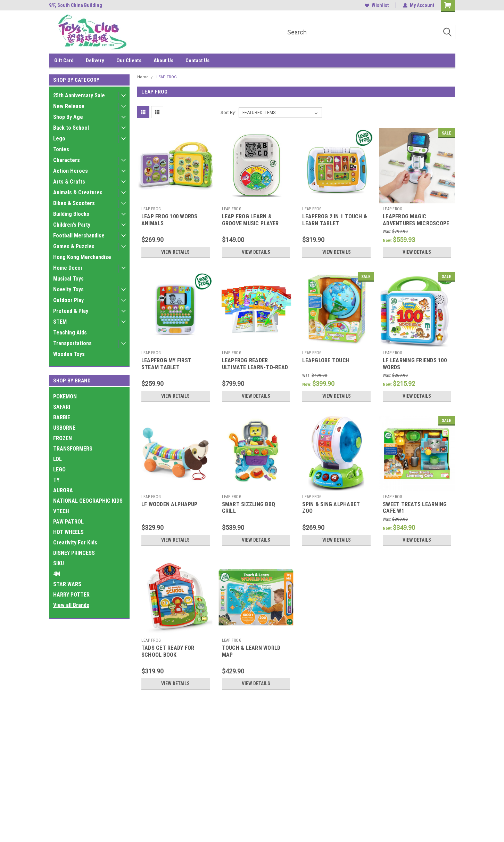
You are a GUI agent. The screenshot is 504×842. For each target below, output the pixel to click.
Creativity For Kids (75, 543)
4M (57, 574)
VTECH (61, 511)
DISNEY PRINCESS (74, 553)
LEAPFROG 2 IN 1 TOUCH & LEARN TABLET (335, 220)
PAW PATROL (68, 522)
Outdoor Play (68, 300)
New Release (69, 106)
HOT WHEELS (68, 532)
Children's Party (72, 225)
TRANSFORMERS (73, 449)
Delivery (95, 60)
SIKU (59, 563)
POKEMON (65, 396)
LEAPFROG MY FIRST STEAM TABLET (166, 364)
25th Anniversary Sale (79, 95)
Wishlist (377, 5)
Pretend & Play (71, 311)
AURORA (63, 490)
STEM (60, 322)
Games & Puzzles (74, 246)
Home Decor (68, 268)
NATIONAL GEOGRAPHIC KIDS (88, 501)
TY (56, 480)
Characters (67, 160)
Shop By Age (68, 117)
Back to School (71, 128)
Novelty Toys (68, 289)
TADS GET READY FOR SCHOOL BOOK (168, 651)
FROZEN (63, 438)
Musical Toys (68, 279)
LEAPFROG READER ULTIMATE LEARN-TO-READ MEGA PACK (255, 367)
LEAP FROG (167, 77)
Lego (59, 139)
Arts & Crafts (69, 182)
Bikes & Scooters (74, 203)
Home (143, 77)
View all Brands (71, 605)
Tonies (61, 149)
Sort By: (228, 112)
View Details (175, 252)
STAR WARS (67, 584)
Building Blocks (71, 214)
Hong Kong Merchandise (82, 257)
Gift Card (64, 60)
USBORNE (64, 428)
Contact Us (197, 60)
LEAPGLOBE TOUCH (326, 360)
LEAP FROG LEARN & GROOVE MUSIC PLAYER (250, 220)
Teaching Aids (70, 333)
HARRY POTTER (71, 595)
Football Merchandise (79, 236)
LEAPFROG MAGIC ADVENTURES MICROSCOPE (416, 220)
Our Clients (129, 60)
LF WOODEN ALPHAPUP (170, 504)
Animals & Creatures (78, 192)
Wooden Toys (69, 354)
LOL (57, 459)
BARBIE (62, 417)
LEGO (59, 469)
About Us (163, 60)
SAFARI (62, 407)
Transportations (72, 343)
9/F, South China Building (76, 5)
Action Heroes (71, 171)
